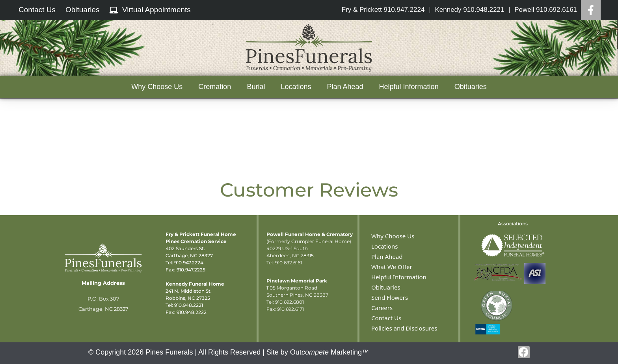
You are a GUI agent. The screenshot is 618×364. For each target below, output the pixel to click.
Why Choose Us (157, 87)
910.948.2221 (189, 305)
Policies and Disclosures (404, 328)
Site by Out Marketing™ (318, 352)
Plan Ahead (345, 87)
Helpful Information (409, 87)
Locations (296, 87)
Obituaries (471, 87)
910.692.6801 (289, 302)
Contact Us (386, 318)
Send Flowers (390, 297)
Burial (256, 87)
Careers (382, 308)
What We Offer (392, 267)
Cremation (215, 87)
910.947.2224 (189, 263)
